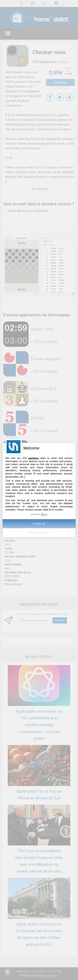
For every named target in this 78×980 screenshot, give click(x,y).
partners (34, 458)
